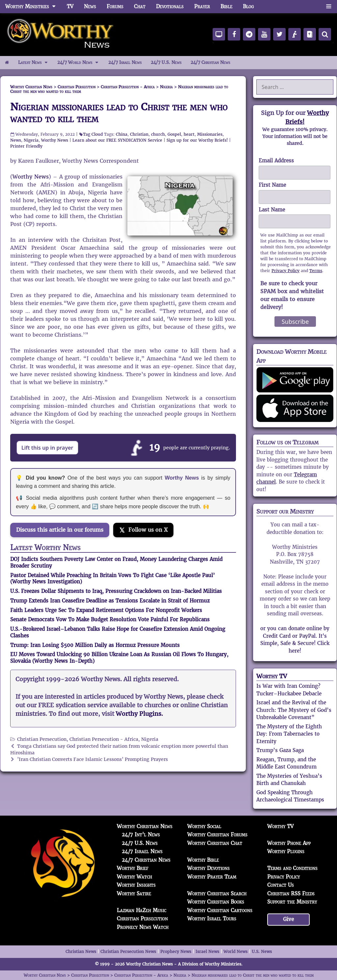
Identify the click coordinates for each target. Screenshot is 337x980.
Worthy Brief (133, 868)
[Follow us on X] (143, 530)
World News (235, 952)
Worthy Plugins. (139, 714)
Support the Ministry (292, 902)
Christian (139, 134)
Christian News (81, 952)
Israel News (207, 952)
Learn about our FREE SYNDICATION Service (117, 140)
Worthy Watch (134, 877)
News (90, 6)
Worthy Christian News (145, 826)
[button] (329, 7)
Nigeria (31, 140)
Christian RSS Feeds (291, 894)
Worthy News (55, 140)
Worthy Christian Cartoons (220, 910)
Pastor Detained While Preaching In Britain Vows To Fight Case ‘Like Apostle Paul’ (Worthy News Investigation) (113, 579)
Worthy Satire (134, 894)
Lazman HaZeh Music (142, 910)
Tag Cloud (93, 134)
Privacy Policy (285, 271)
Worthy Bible (203, 860)
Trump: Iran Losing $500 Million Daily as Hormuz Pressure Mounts (95, 645)
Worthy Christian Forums (217, 835)
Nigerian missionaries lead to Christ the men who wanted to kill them (119, 113)
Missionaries (210, 134)
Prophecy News (176, 952)
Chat (140, 6)
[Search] (325, 34)
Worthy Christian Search (217, 894)
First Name (272, 185)
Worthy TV (272, 676)
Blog (248, 6)
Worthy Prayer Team (212, 877)
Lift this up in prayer (47, 448)
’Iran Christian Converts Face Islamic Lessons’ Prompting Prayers (92, 759)
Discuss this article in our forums (60, 530)
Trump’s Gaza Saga (280, 750)
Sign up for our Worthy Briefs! (197, 140)
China (122, 134)
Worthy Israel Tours (212, 919)
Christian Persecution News (128, 952)
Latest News (35, 63)
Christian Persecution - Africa (104, 739)
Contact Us (281, 885)
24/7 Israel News (125, 62)
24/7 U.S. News (166, 62)
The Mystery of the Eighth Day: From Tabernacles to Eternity (289, 734)
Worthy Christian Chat (215, 843)
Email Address (276, 161)
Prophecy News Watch (143, 927)
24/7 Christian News (210, 62)
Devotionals (170, 6)
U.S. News (262, 952)
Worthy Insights (136, 885)
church (158, 134)
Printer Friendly (26, 146)
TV (70, 6)
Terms (316, 271)
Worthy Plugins (286, 851)
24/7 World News (80, 63)
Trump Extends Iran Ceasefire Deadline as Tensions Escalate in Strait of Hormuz (110, 601)
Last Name (272, 210)
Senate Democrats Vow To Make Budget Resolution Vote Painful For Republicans (110, 619)
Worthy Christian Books (216, 902)
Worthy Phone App (289, 843)
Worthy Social (204, 826)
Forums (115, 6)
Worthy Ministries (33, 7)
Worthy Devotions (208, 868)
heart (189, 134)
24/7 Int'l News (141, 835)
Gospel (174, 134)
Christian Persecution (42, 739)
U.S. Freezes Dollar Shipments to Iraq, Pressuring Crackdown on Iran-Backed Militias (116, 591)
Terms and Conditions (292, 868)
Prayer (202, 6)
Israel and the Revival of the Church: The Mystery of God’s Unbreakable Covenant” (294, 710)
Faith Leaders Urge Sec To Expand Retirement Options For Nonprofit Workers (106, 610)
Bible (226, 6)
